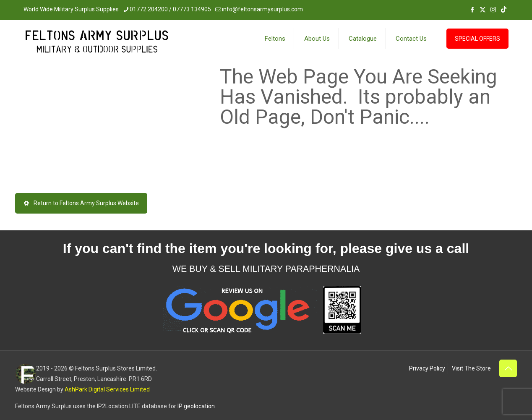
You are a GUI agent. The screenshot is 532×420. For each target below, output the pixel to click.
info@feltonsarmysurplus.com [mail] (262, 9)
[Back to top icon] (508, 368)
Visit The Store (471, 368)
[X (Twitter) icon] (483, 10)
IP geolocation (196, 406)
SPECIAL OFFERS (477, 39)
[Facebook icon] (472, 10)
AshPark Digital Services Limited (107, 389)
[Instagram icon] (493, 10)
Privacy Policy (427, 368)
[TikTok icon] (504, 10)
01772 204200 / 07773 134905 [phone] (170, 9)
